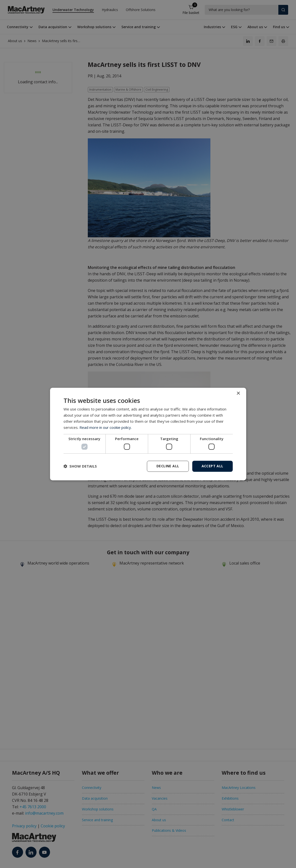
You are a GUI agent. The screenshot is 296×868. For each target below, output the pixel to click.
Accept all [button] (212, 466)
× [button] (238, 393)
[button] (80, 466)
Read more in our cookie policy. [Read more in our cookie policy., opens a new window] (106, 427)
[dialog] (148, 434)
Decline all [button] (168, 466)
